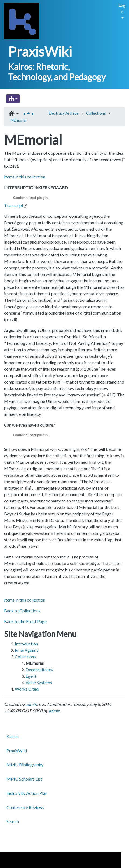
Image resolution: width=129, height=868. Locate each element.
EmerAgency (27, 650)
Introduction (26, 644)
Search (13, 821)
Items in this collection (25, 177)
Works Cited (27, 689)
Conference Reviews (25, 807)
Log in (122, 8)
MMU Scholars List (24, 779)
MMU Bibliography (25, 765)
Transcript (14, 205)
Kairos (13, 736)
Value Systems (39, 682)
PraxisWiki (40, 51)
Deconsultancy (39, 670)
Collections (96, 113)
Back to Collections (22, 611)
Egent (31, 676)
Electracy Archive (64, 113)
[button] (14, 114)
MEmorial (18, 120)
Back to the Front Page (25, 621)
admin (31, 704)
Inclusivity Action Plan (27, 793)
